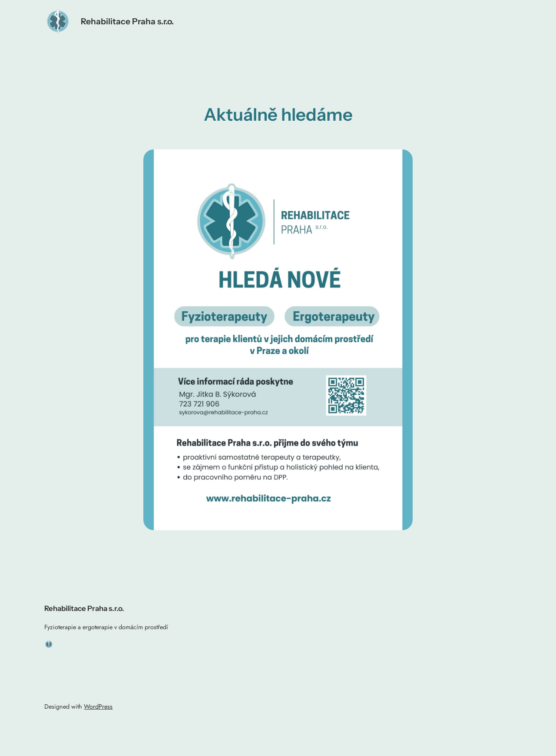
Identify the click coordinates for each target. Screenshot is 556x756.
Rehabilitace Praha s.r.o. (127, 21)
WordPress (98, 706)
